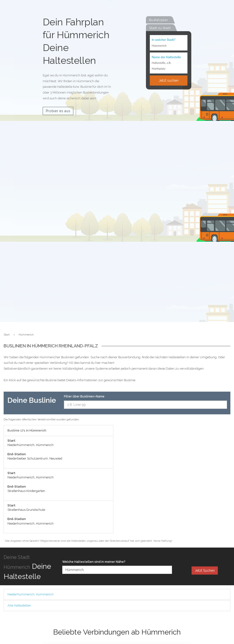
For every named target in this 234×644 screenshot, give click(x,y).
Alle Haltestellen (19, 605)
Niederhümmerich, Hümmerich (31, 594)
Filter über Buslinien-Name (84, 396)
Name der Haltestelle (166, 57)
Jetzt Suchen (205, 571)
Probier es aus (58, 111)
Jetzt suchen (169, 80)
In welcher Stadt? (164, 40)
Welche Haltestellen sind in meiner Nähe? (94, 562)
